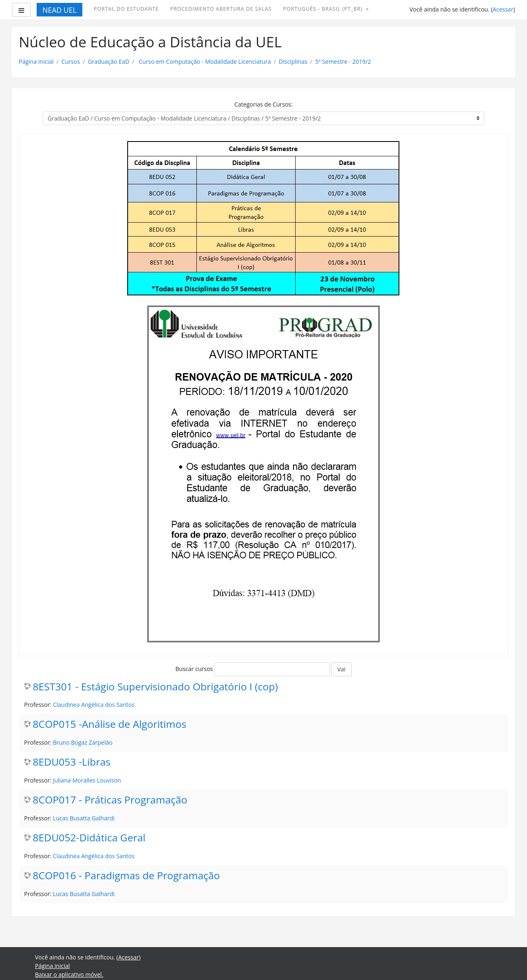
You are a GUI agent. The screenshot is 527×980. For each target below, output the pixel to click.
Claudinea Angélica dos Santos (93, 705)
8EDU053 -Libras (72, 762)
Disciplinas (293, 62)
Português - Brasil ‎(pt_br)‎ (324, 9)
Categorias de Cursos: (263, 104)
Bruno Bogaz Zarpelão (83, 742)
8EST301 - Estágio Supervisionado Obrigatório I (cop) (155, 687)
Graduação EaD (108, 62)
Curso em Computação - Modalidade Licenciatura (204, 62)
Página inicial (36, 62)
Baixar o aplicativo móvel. (69, 974)
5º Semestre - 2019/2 (343, 62)
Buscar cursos (194, 669)
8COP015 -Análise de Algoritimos (110, 724)
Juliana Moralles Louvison (87, 780)
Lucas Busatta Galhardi (84, 818)
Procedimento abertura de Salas (221, 9)
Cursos (71, 62)
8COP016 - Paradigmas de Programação (127, 876)
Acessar (503, 9)
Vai (341, 669)
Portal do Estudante (126, 9)
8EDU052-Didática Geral (89, 838)
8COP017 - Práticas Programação (110, 800)
